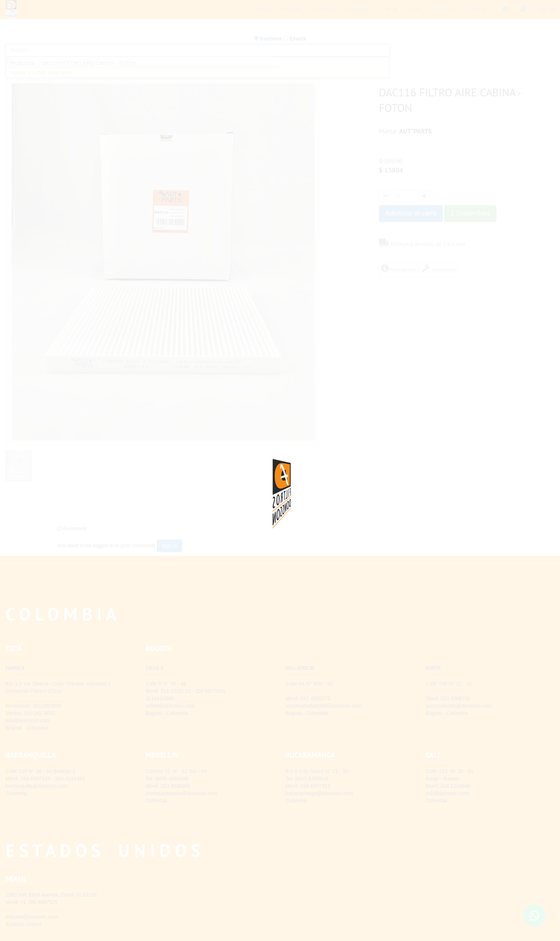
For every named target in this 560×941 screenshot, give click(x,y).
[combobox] (198, 62)
